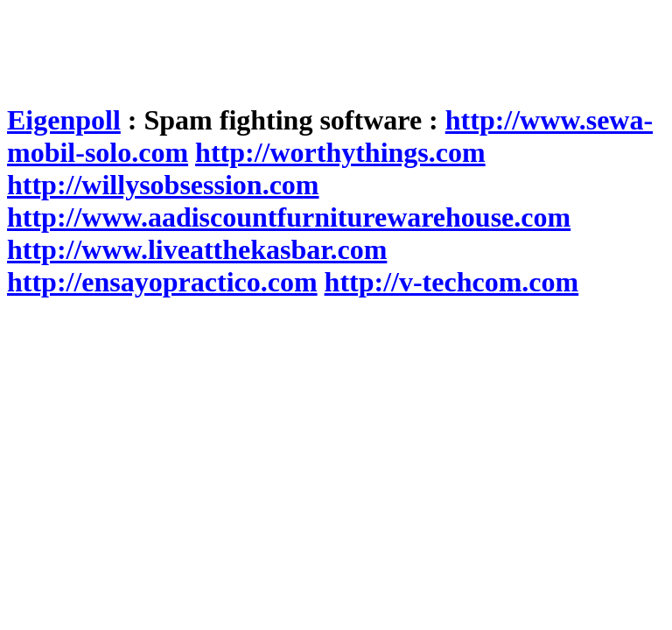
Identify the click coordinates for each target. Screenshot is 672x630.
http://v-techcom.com (452, 282)
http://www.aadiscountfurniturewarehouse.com (289, 217)
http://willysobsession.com (163, 185)
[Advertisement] (325, 46)
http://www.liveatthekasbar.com (197, 249)
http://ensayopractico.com (162, 282)
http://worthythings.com (340, 152)
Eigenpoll (64, 120)
